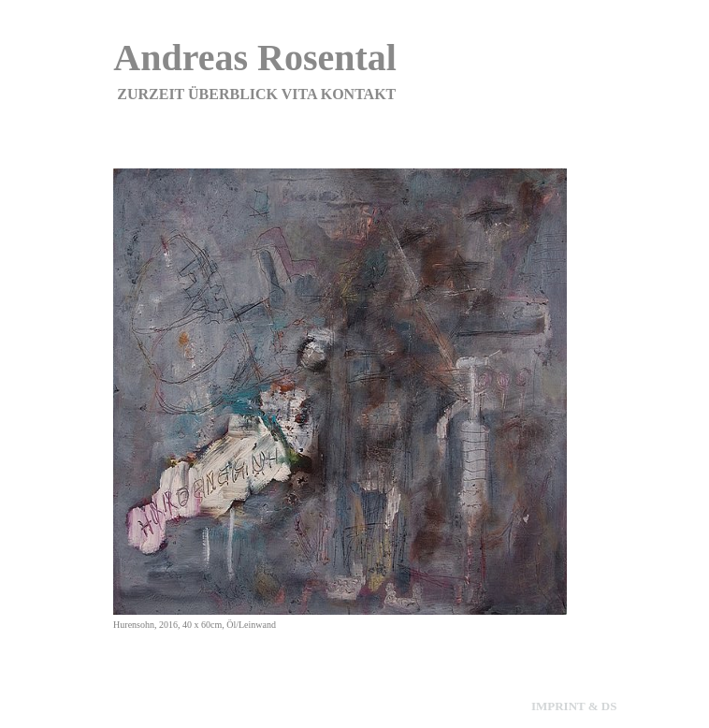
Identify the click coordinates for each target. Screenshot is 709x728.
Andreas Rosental (255, 58)
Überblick (233, 94)
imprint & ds (574, 706)
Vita (299, 94)
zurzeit (151, 94)
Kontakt (359, 94)
